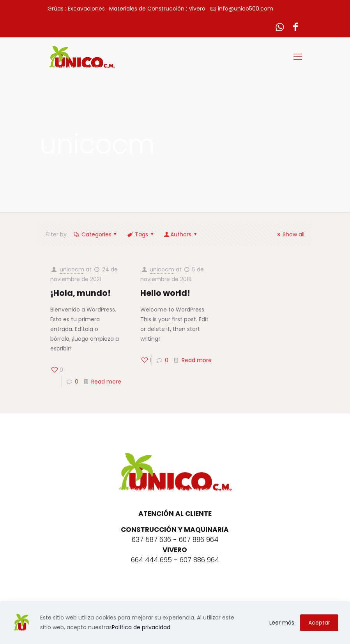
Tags (141, 234)
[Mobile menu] (298, 57)
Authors (181, 234)
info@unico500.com (246, 9)
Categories (96, 234)
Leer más (282, 623)
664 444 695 (151, 560)
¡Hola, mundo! (80, 293)
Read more (106, 382)
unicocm (72, 269)
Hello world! (165, 293)
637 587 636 (151, 540)
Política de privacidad (141, 627)
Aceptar (319, 623)
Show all (290, 234)
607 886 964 (199, 540)
